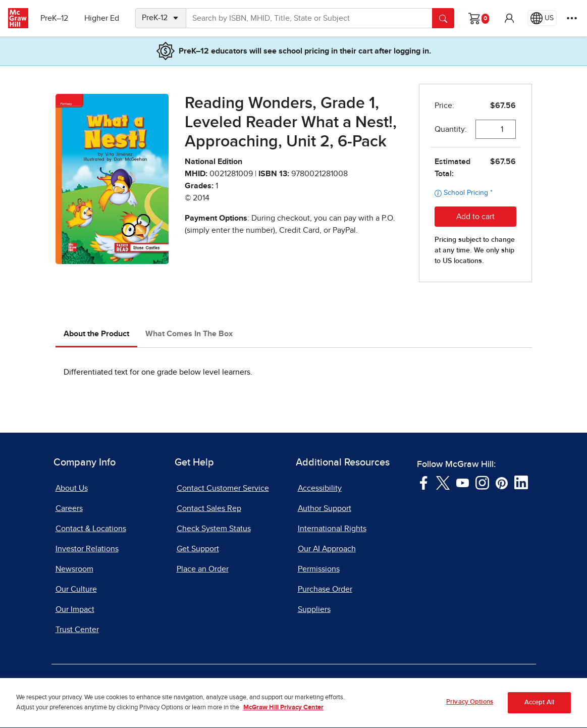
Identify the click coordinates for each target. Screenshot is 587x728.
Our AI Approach (327, 549)
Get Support (198, 549)
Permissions (319, 569)
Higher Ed (102, 18)
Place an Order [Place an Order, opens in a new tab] (203, 569)
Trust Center (77, 630)
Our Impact (75, 609)
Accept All (539, 712)
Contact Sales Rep (209, 508)
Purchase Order (325, 589)
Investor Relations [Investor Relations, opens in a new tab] (87, 549)
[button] (509, 18)
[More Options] (572, 18)
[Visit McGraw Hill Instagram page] (482, 482)
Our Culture (76, 589)
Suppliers (314, 609)
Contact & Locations (91, 529)
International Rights (332, 529)
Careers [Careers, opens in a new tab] (69, 508)
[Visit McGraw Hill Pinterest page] (501, 482)
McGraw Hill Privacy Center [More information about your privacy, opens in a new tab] (283, 717)
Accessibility (320, 488)
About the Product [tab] (96, 334)
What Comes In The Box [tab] (189, 334)
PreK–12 (54, 18)
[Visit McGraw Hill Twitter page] (443, 482)
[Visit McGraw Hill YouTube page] (463, 482)
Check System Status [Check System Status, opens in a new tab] (214, 529)
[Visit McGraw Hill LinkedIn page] (521, 482)
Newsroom (74, 569)
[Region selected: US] (542, 18)
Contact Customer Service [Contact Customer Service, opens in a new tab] (223, 488)
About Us (72, 488)
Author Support (325, 508)
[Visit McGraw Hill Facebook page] (424, 482)
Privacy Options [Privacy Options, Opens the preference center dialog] (470, 711)
